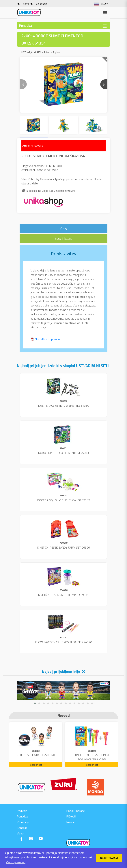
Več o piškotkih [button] (16, 862)
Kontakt (22, 828)
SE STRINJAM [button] (109, 858)
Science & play (52, 52)
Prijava (25, 4)
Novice (70, 822)
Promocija (23, 822)
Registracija (41, 4)
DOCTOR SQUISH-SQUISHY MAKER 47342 (64, 500)
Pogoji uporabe (75, 811)
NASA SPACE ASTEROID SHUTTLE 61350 (64, 406)
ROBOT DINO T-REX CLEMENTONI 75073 (63, 453)
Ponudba (22, 816)
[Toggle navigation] (105, 26)
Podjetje (22, 811)
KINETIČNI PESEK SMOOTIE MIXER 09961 (63, 595)
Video (20, 833)
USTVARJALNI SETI (31, 52)
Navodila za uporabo (47, 339)
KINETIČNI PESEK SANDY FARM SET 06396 (64, 547)
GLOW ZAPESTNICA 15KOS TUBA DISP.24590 (63, 642)
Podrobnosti (36, 765)
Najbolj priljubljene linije (61, 671)
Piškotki (71, 816)
